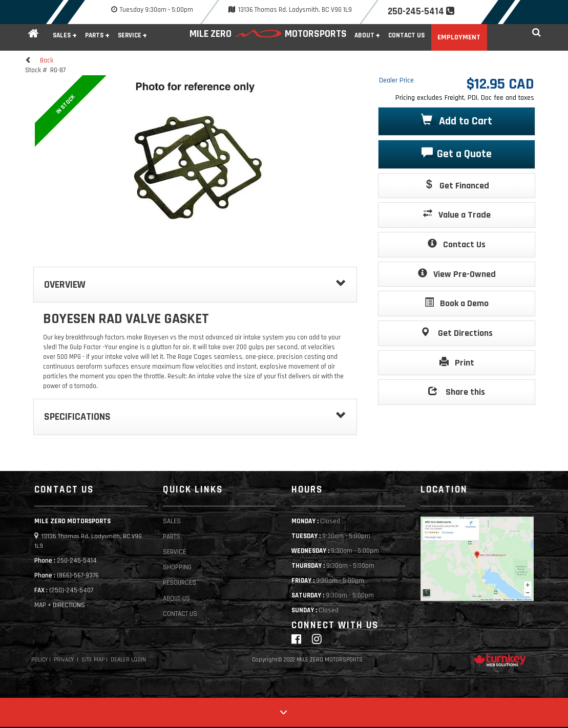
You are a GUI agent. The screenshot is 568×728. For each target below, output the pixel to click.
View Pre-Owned (457, 274)
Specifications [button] (195, 417)
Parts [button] (94, 36)
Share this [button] (457, 391)
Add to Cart (457, 121)
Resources (180, 583)
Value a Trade (457, 214)
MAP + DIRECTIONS (60, 605)
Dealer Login (128, 660)
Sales (172, 521)
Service (174, 552)
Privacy (64, 660)
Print (457, 362)
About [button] (364, 36)
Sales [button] (62, 36)
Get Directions (457, 333)
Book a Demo (457, 303)
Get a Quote (457, 153)
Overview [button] (195, 285)
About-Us (176, 599)
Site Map (93, 660)
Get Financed (457, 185)
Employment (459, 37)
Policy (39, 660)
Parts (172, 537)
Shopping (177, 568)
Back (39, 60)
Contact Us (406, 36)
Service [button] (130, 36)
